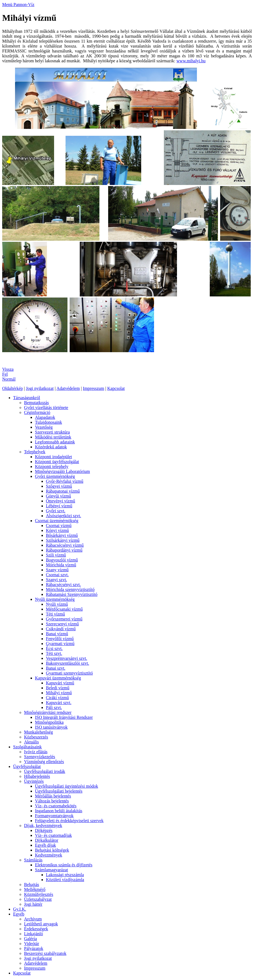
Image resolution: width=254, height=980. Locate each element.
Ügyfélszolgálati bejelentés (59, 791)
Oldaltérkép (13, 388)
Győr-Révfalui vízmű (65, 481)
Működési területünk (53, 437)
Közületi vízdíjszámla (65, 880)
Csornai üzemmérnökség (57, 521)
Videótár (32, 944)
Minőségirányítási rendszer (48, 712)
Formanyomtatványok (54, 816)
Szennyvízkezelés (40, 757)
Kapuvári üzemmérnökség (58, 678)
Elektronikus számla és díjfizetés (64, 865)
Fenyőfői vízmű (60, 639)
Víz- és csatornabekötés (56, 806)
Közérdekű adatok (51, 447)
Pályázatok (34, 948)
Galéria (30, 939)
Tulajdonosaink (48, 422)
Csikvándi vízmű (61, 629)
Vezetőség (44, 427)
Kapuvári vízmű (60, 683)
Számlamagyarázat (51, 870)
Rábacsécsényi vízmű (65, 545)
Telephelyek (35, 452)
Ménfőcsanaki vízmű (64, 609)
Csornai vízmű (59, 526)
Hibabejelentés (37, 776)
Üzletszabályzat (38, 899)
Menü (8, 5)
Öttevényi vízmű (60, 501)
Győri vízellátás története (46, 407)
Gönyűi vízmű (58, 496)
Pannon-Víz (24, 5)
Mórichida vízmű (61, 565)
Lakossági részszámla (65, 875)
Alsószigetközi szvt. (63, 516)
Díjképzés (44, 830)
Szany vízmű (57, 570)
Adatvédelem (68, 388)
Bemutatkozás (36, 403)
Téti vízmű (55, 614)
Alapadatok (45, 417)
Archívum (33, 919)
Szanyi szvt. (56, 580)
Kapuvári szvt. (59, 703)
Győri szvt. (56, 511)
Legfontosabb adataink (55, 442)
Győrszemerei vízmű (64, 619)
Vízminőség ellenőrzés (44, 762)
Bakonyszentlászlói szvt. (67, 663)
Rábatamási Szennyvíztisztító (72, 594)
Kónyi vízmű (57, 530)
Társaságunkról (27, 398)
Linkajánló (33, 934)
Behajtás (32, 885)
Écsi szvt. (54, 648)
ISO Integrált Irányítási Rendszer (64, 717)
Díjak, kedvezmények (43, 826)
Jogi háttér (33, 904)
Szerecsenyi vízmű (62, 624)
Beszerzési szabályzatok (45, 953)
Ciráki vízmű (57, 698)
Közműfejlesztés (39, 894)
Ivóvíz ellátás (36, 752)
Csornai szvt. (57, 575)
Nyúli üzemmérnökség (55, 599)
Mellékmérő (35, 889)
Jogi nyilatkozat (40, 388)
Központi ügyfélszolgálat (57, 462)
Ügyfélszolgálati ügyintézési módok (67, 786)
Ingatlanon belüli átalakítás (59, 811)
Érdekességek (36, 929)
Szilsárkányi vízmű (63, 540)
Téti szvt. (54, 653)
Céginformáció (37, 412)
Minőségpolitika (49, 722)
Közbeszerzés (36, 737)
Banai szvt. (56, 668)
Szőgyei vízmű (59, 486)
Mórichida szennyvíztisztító (70, 589)
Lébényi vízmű (59, 506)
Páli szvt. (54, 707)
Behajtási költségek (52, 850)
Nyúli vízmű (57, 604)
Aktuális (31, 742)
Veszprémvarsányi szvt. (67, 658)
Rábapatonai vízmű (63, 491)
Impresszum (93, 388)
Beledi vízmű (58, 688)
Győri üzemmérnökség (55, 476)
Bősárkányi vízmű (62, 535)
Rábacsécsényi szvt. (63, 585)
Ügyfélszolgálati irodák (45, 771)
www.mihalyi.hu (191, 61)
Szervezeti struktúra (52, 432)
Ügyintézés (34, 781)
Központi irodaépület (54, 457)
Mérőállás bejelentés (53, 796)
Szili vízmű (56, 555)
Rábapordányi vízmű (64, 550)
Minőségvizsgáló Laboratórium (62, 471)
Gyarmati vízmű (60, 644)
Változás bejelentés (52, 801)
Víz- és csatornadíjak (53, 835)
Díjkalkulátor (47, 840)
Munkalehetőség (39, 732)
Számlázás (33, 860)
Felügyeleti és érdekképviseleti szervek (69, 821)
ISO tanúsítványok (51, 727)
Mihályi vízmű (59, 693)
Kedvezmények (49, 855)
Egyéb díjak (45, 845)
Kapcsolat (116, 388)
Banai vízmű (57, 634)
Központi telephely (52, 467)
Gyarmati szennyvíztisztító (69, 673)
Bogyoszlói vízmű (62, 560)
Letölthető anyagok (41, 924)
